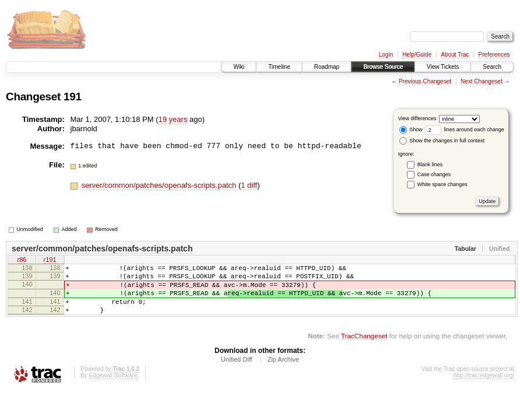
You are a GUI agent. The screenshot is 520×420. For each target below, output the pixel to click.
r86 (22, 261)
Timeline (279, 67)
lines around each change (465, 129)
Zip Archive (283, 372)
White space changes (442, 184)
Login (386, 55)
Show (411, 129)
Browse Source (383, 67)
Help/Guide (417, 55)
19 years (173, 119)
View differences (417, 118)
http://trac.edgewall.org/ (484, 388)
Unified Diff (237, 372)
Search (492, 67)
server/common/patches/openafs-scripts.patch (160, 185)
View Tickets (443, 67)
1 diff (249, 185)
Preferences (494, 55)
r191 (50, 261)
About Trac (455, 55)
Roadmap (327, 67)
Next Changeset (482, 81)
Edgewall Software (113, 388)
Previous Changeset (425, 81)
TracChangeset (364, 348)
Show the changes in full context (442, 141)
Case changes (434, 174)
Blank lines (430, 164)
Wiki (239, 67)
